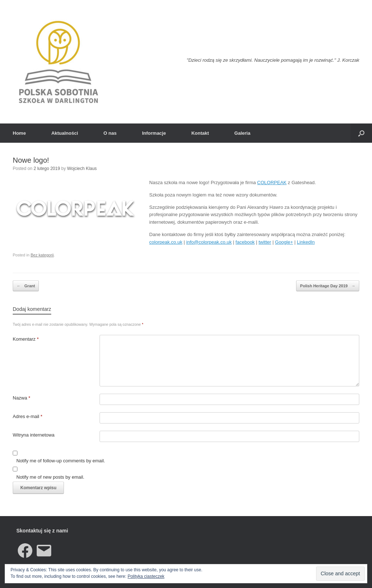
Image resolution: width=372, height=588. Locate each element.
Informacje (154, 133)
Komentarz (26, 339)
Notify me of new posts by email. (50, 477)
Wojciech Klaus (82, 169)
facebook (245, 242)
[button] (361, 133)
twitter (265, 242)
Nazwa (21, 398)
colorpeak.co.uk (166, 242)
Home (19, 133)
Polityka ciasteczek (146, 576)
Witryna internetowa (34, 435)
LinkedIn (306, 242)
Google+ (284, 242)
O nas (110, 133)
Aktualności (65, 133)
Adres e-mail (28, 416)
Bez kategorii (42, 255)
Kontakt (200, 133)
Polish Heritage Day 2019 (328, 286)
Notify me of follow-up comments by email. (61, 461)
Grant (26, 286)
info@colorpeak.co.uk (209, 242)
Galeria (242, 133)
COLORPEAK (272, 183)
